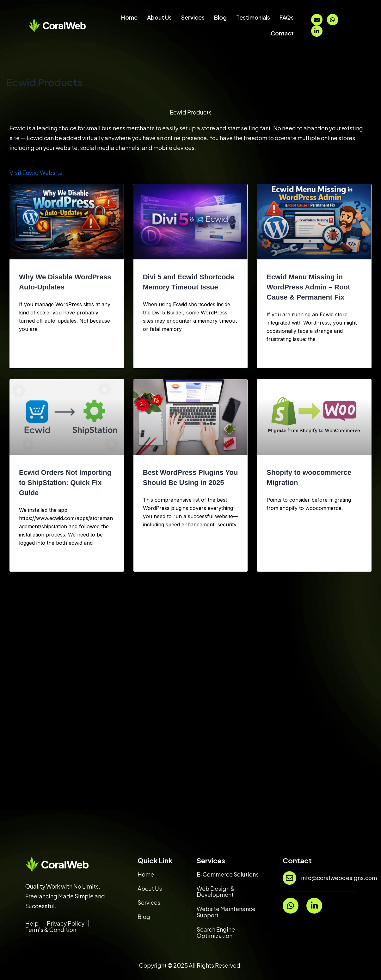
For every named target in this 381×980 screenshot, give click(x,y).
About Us (159, 17)
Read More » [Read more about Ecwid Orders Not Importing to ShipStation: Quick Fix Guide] (31, 561)
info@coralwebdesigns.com (339, 878)
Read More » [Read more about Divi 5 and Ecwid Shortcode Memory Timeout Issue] (155, 357)
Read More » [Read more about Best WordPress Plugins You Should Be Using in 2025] (155, 561)
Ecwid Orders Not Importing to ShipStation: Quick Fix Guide (65, 483)
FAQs (287, 17)
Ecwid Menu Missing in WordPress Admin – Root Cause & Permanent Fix (308, 287)
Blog (220, 17)
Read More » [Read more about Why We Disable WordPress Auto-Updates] (31, 357)
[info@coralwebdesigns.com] (289, 878)
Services (193, 17)
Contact (282, 33)
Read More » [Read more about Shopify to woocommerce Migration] (279, 561)
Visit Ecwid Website (36, 173)
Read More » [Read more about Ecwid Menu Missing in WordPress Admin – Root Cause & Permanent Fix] (279, 357)
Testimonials (253, 17)
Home (129, 17)
